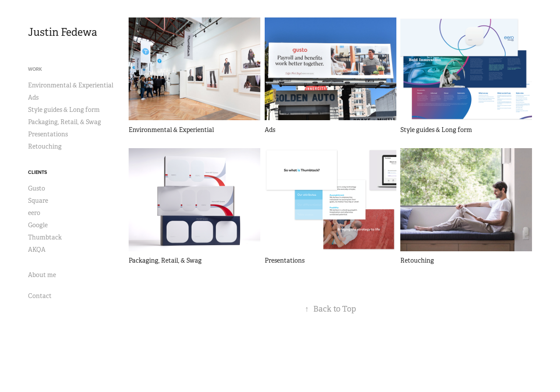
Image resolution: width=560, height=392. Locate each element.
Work (35, 69)
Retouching (45, 146)
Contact (40, 296)
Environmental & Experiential (71, 85)
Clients (38, 172)
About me (42, 275)
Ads (33, 97)
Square (38, 201)
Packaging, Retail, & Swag (65, 122)
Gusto (37, 188)
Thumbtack (45, 237)
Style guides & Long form (64, 110)
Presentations (48, 134)
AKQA (37, 250)
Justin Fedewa (63, 32)
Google (38, 225)
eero (34, 213)
